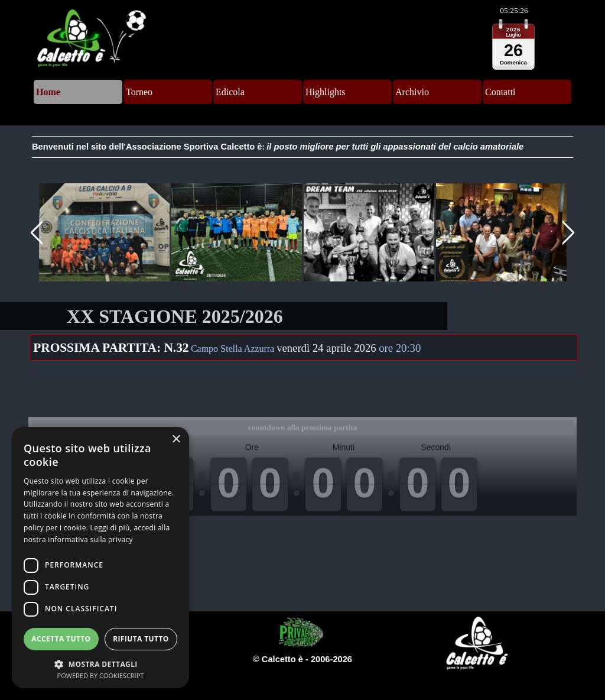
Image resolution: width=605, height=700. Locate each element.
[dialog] (100, 558)
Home (48, 92)
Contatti (500, 92)
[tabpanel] (302, 147)
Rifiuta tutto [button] (141, 639)
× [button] (176, 440)
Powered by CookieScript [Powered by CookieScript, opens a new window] (101, 675)
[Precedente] (38, 233)
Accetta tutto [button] (61, 639)
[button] (105, 233)
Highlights (326, 92)
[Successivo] (567, 233)
